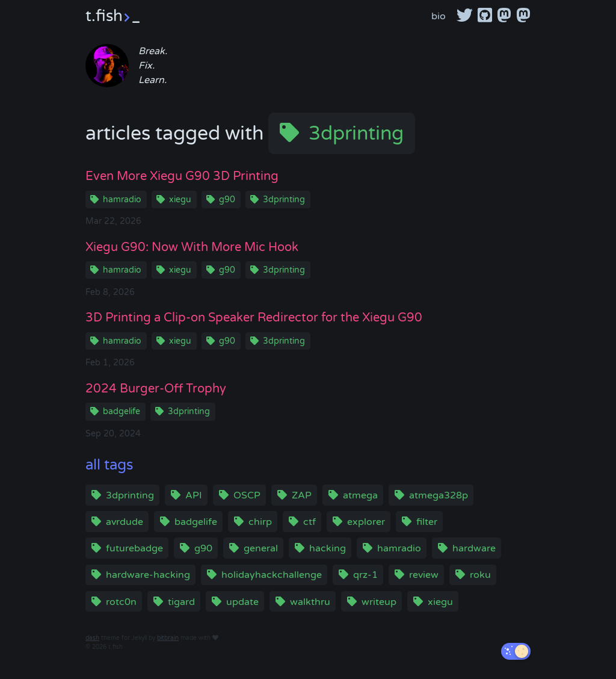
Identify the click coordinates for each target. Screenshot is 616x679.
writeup (379, 602)
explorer (366, 522)
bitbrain (168, 638)
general (261, 548)
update (242, 602)
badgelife (122, 411)
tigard (181, 602)
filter (427, 522)
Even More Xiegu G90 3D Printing (182, 176)
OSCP (247, 495)
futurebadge (134, 548)
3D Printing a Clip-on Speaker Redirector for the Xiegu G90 (254, 318)
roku (480, 575)
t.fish (112, 16)
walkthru (310, 602)
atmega (360, 495)
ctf (310, 522)
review (424, 575)
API (194, 495)
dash (92, 638)
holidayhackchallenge (272, 575)
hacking (328, 548)
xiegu (180, 200)
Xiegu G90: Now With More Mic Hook (192, 247)
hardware (474, 548)
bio (439, 16)
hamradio (122, 200)
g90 (227, 200)
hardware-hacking (148, 575)
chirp (260, 522)
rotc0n (121, 602)
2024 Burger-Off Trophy (156, 389)
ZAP (302, 495)
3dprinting (356, 134)
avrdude (125, 522)
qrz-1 (365, 575)
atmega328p (439, 495)
